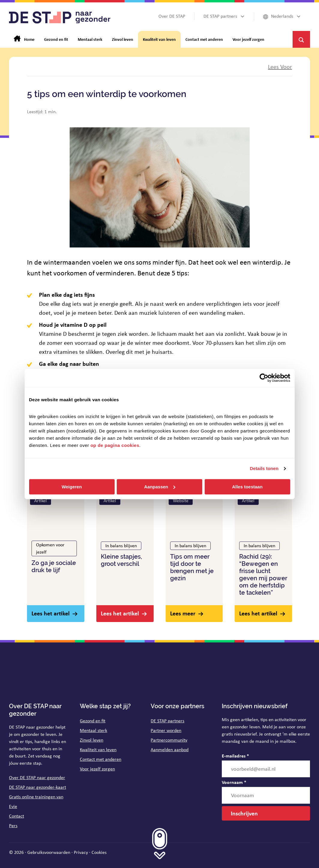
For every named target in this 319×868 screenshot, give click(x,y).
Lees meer (183, 613)
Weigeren (72, 487)
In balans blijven (121, 546)
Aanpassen (160, 487)
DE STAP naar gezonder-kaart (38, 787)
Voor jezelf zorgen (97, 769)
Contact (17, 816)
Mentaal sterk (93, 730)
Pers (13, 826)
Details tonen (264, 468)
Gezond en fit (93, 721)
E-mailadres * (235, 756)
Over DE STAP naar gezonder (37, 777)
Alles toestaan (247, 487)
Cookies (99, 852)
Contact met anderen (101, 759)
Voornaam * (234, 782)
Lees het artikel (51, 613)
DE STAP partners (167, 721)
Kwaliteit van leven (98, 750)
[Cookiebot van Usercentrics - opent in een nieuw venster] (264, 378)
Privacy (81, 852)
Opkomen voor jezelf (50, 548)
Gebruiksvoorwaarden (49, 852)
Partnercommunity (169, 740)
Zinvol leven (92, 740)
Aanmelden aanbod (170, 750)
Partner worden (166, 730)
